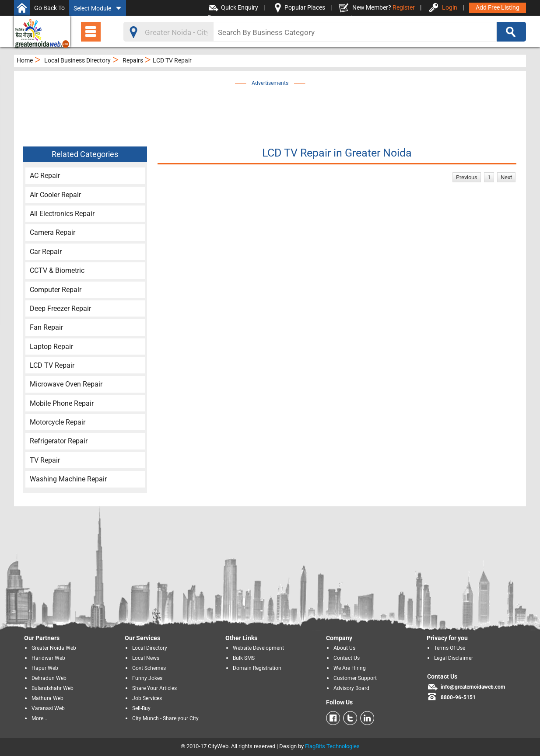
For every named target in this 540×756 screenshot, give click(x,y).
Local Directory (150, 648)
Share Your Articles (154, 688)
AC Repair (45, 176)
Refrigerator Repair (59, 441)
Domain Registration (257, 668)
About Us (344, 648)
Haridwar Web (48, 658)
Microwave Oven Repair (66, 384)
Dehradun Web (49, 678)
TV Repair (45, 460)
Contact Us (347, 658)
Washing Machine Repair (68, 479)
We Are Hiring (350, 668)
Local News (146, 658)
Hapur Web (45, 668)
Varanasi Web (48, 708)
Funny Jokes (147, 678)
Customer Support (355, 678)
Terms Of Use (450, 648)
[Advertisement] (270, 108)
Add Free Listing (498, 7)
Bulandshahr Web (53, 688)
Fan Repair (46, 327)
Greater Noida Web (54, 648)
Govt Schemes (149, 668)
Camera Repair (53, 232)
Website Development (258, 648)
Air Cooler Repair (55, 195)
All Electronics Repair (62, 214)
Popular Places (305, 7)
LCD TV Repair (52, 365)
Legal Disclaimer (454, 658)
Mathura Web (47, 698)
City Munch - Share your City (165, 718)
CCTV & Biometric (57, 270)
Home (25, 60)
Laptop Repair (51, 347)
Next (506, 177)
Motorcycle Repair (58, 422)
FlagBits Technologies (332, 746)
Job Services (147, 698)
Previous (467, 177)
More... (39, 718)
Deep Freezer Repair (60, 308)
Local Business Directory (77, 60)
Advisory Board (351, 688)
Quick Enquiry (240, 7)
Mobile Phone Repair (62, 403)
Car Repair (46, 252)
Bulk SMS (244, 658)
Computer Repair (56, 290)
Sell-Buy (141, 708)
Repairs (133, 60)
